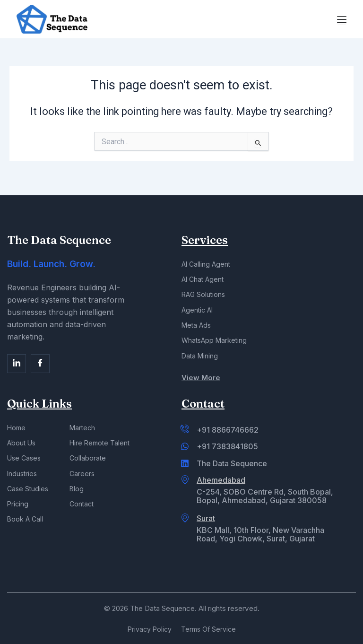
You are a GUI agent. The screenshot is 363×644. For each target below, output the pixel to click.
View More (201, 377)
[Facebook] (17, 357)
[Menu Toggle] (342, 19)
